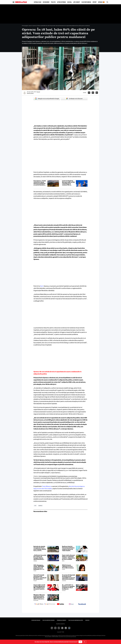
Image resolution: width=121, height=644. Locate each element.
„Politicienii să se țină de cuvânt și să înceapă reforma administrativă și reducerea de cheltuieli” (40, 557)
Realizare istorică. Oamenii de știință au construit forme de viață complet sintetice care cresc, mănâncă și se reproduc (68, 548)
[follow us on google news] (39, 604)
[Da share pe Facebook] (89, 93)
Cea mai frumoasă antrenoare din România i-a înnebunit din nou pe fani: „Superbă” (40, 577)
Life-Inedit (77, 2)
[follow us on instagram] (71, 604)
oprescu (40, 506)
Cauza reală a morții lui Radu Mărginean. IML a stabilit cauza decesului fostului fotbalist (39, 587)
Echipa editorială (36, 620)
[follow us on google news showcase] (50, 604)
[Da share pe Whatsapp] (97, 93)
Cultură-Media (86, 2)
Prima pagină (25, 26)
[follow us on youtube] (60, 604)
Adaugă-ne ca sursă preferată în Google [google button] (47, 99)
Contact (87, 620)
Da (80, 642)
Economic (46, 2)
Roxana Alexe (30, 93)
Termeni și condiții (61, 620)
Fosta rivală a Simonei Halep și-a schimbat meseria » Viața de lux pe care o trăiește (68, 557)
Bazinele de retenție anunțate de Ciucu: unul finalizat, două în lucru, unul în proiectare (40, 548)
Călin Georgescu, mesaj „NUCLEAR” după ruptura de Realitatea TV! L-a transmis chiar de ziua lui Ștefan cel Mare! (40, 567)
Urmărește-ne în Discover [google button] (74, 99)
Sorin (42, 286)
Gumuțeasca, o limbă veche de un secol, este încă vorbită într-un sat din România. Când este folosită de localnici (40, 183)
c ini (35, 506)
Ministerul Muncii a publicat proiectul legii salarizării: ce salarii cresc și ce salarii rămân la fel (39, 597)
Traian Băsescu (47, 486)
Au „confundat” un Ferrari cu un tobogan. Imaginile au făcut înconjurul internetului (68, 587)
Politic (53, 2)
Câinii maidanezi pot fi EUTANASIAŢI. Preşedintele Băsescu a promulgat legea (58, 476)
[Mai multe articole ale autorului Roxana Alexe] (25, 93)
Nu (85, 642)
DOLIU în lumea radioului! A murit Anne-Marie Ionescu (68, 567)
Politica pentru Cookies (49, 620)
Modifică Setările (60, 624)
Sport (95, 2)
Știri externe (61, 2)
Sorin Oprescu (44, 378)
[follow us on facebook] (82, 604)
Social (69, 2)
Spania (100, 2)
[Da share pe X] (93, 93)
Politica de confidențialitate (76, 620)
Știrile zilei (38, 2)
